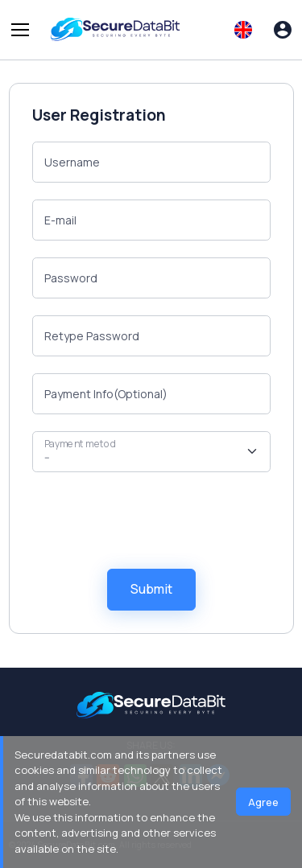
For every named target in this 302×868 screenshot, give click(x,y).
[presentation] (155, 520)
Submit (151, 589)
